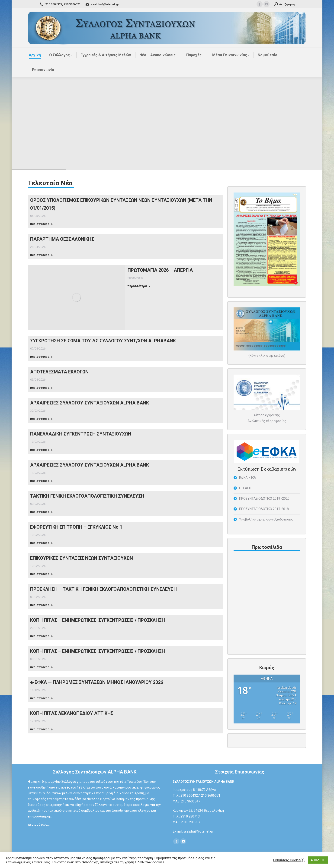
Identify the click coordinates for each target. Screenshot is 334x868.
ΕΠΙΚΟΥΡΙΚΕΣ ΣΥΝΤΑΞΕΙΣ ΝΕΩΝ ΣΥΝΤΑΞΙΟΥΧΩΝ (82, 558)
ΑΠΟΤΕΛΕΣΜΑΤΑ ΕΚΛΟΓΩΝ (59, 372)
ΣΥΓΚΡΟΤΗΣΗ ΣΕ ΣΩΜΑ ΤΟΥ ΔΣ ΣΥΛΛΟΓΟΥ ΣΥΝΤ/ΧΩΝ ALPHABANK (103, 341)
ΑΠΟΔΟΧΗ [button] (318, 860)
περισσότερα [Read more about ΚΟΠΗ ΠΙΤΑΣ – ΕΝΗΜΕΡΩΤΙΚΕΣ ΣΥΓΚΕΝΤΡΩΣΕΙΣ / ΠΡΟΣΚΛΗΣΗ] (42, 636)
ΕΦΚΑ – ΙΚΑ (248, 478)
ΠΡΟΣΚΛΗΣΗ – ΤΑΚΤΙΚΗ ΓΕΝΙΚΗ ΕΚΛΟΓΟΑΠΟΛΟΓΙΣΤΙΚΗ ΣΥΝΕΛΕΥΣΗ (103, 589)
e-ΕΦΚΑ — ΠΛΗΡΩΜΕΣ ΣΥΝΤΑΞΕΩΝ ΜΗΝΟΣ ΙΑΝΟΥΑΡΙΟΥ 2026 (97, 682)
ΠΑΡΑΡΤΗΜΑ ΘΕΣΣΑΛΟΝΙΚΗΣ (62, 239)
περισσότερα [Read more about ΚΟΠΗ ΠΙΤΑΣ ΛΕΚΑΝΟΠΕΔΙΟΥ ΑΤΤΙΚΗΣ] (42, 729)
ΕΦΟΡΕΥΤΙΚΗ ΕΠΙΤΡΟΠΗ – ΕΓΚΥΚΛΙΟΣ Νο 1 (76, 527)
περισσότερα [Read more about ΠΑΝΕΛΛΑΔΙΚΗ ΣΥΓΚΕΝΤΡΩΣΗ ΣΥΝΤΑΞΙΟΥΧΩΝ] (42, 450)
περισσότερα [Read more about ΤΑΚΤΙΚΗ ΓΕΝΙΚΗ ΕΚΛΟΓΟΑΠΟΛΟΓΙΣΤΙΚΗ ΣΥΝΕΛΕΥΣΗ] (42, 512)
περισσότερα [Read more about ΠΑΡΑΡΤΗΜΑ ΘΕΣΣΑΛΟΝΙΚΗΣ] (42, 255)
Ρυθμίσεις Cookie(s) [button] (289, 860)
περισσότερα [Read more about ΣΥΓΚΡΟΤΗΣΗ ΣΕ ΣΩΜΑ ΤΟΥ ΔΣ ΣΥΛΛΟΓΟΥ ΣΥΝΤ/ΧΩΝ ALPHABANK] (42, 357)
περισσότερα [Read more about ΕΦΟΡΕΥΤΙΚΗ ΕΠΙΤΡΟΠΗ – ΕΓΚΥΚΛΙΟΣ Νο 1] (42, 543)
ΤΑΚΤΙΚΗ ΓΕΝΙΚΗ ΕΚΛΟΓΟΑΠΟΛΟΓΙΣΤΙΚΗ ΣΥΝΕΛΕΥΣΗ (87, 496)
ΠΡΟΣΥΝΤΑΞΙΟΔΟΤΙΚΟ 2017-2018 (264, 509)
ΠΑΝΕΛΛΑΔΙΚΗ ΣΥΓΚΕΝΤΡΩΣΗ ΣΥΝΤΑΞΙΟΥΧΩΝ (81, 434)
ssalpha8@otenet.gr (198, 831)
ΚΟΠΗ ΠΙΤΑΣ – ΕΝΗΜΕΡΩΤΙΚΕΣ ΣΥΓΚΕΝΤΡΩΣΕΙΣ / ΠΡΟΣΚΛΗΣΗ (98, 620)
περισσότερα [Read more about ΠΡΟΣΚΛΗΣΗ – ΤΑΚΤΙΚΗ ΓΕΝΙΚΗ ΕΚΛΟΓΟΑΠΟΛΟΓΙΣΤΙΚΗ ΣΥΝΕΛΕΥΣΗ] (42, 605)
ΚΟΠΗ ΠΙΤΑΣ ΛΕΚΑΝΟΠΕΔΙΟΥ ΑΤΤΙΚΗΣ (72, 713)
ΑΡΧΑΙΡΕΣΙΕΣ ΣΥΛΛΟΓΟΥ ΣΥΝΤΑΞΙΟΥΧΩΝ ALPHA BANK (90, 403)
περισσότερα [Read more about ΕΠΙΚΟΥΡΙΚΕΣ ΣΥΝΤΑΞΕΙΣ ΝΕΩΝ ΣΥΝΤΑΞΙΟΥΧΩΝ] (42, 574)
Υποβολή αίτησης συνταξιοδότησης (266, 519)
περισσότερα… (39, 824)
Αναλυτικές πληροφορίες (267, 421)
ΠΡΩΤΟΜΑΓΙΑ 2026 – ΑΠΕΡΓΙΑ (160, 270)
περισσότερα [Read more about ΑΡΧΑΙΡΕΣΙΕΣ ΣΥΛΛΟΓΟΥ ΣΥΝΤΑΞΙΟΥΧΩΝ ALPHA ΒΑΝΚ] (42, 481)
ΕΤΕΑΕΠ (245, 488)
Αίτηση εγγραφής (267, 415)
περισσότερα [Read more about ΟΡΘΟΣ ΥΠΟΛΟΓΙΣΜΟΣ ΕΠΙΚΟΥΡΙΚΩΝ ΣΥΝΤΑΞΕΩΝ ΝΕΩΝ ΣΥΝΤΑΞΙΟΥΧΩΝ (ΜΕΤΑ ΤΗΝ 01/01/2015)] (42, 224)
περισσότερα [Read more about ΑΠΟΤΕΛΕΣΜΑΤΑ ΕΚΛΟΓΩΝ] (42, 388)
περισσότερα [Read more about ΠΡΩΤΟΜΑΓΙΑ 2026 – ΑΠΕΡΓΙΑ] (139, 286)
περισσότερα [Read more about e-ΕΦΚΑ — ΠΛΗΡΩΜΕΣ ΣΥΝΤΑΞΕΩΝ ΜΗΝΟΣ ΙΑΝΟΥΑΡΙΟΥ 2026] (42, 698)
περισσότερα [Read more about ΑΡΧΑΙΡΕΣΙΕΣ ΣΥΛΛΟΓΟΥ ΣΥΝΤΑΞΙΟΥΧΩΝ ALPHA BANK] (42, 419)
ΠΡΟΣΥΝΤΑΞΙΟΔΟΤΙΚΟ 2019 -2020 (264, 499)
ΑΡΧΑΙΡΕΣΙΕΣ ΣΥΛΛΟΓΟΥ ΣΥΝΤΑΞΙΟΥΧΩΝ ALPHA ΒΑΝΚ (90, 465)
